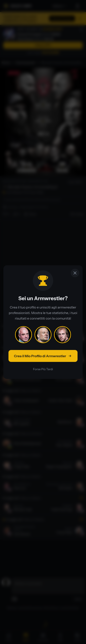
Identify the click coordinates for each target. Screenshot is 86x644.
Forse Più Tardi (43, 369)
